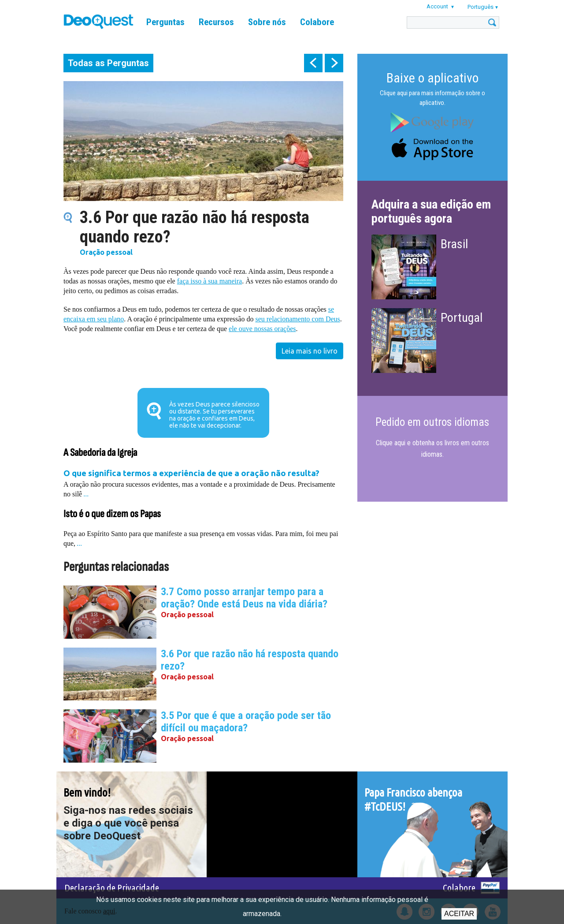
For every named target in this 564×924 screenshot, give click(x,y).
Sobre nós (267, 22)
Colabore (317, 22)
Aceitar (459, 914)
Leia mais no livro (310, 351)
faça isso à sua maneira (210, 281)
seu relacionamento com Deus (297, 319)
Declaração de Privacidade (112, 888)
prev (313, 63)
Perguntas (165, 22)
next (334, 63)
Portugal (462, 318)
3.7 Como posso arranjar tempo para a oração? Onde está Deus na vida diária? (244, 598)
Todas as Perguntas (108, 63)
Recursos (216, 22)
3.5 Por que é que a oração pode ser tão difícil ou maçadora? (246, 722)
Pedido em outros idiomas (432, 422)
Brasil (454, 244)
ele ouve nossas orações (262, 329)
